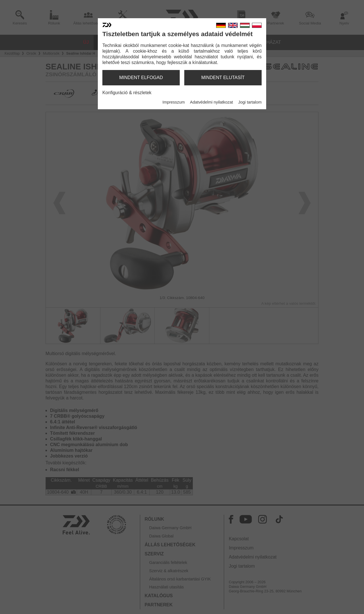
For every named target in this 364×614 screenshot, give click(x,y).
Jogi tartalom (250, 102)
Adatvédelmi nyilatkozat (211, 102)
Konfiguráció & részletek (127, 93)
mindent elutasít (223, 78)
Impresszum (173, 102)
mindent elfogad (141, 78)
